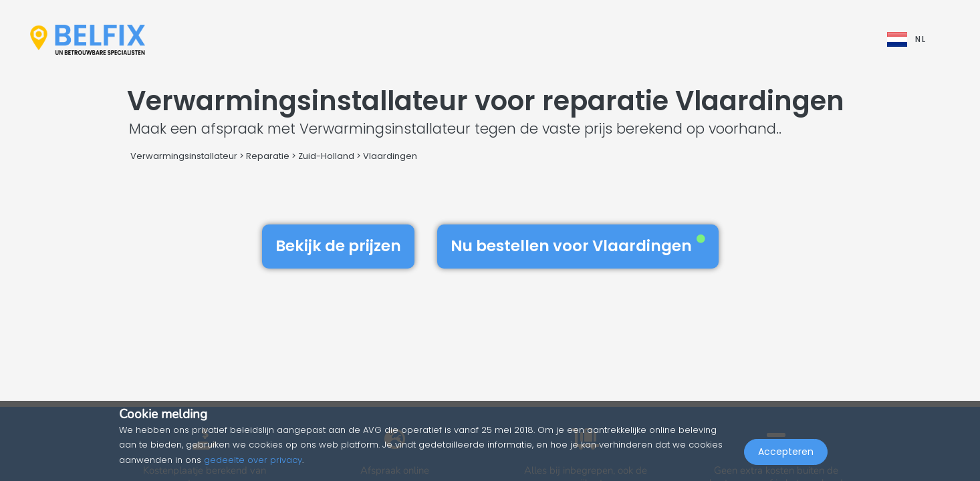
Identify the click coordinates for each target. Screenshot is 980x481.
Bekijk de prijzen (338, 246)
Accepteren (786, 452)
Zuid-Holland (326, 156)
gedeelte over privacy (253, 460)
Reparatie (268, 156)
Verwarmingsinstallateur (184, 156)
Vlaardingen (390, 156)
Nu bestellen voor (578, 246)
